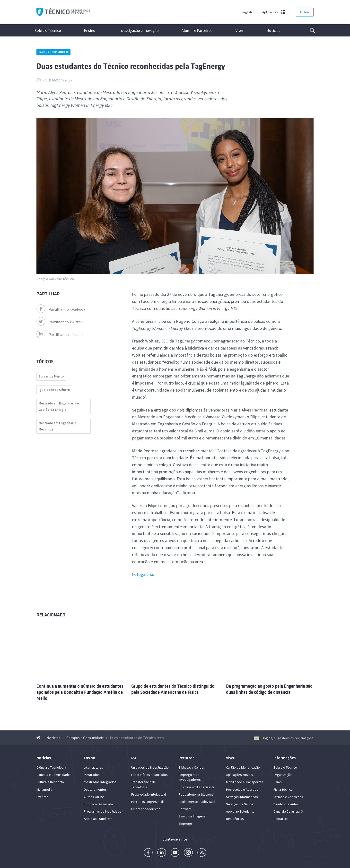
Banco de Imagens (192, 816)
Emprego (185, 824)
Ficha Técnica (283, 789)
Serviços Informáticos (242, 797)
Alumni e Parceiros (197, 30)
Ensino (90, 30)
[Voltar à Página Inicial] (39, 738)
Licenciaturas (93, 767)
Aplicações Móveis (240, 775)
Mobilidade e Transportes (245, 782)
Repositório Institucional (196, 794)
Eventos (42, 797)
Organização (283, 775)
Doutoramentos (95, 789)
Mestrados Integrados (100, 782)
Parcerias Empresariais (148, 802)
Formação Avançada (98, 804)
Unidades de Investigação (150, 767)
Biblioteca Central (192, 767)
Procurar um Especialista (197, 787)
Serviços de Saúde (240, 804)
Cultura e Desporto (50, 782)
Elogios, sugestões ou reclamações (284, 738)
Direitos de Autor (286, 804)
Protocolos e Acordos (242, 789)
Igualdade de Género (54, 390)
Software (185, 809)
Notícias (273, 30)
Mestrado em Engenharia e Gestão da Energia (59, 406)
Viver (240, 30)
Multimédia (44, 789)
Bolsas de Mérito (51, 376)
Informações (284, 758)
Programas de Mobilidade (103, 811)
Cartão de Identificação (243, 767)
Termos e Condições (288, 797)
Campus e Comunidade (53, 52)
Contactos (281, 819)
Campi (278, 782)
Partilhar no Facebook (61, 309)
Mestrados (92, 775)
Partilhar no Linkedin (60, 334)
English (247, 12)
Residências (235, 819)
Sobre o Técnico (48, 30)
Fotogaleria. (143, 574)
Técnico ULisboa (63, 12)
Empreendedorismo (146, 809)
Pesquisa (309, 30)
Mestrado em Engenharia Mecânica (57, 426)
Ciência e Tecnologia (51, 767)
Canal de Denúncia (287, 811)
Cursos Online (94, 797)
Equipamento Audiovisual (197, 802)
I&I (134, 758)
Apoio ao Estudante (98, 819)
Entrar (305, 12)
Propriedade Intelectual (149, 794)
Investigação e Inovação (139, 30)
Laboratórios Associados (149, 775)
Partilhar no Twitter (59, 322)
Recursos (186, 758)
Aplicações (270, 12)
